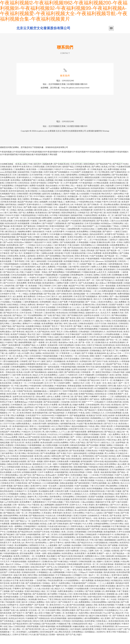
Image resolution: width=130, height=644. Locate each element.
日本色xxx (41, 304)
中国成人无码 (34, 507)
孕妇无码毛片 (107, 202)
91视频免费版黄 (51, 283)
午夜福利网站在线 (86, 210)
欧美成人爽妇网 (7, 367)
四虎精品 (9, 442)
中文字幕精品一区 (22, 196)
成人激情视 (18, 304)
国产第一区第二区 (86, 350)
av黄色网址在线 (119, 245)
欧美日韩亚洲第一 (28, 588)
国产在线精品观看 (68, 250)
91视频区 (70, 597)
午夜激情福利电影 (108, 286)
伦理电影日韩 (86, 369)
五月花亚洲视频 (27, 605)
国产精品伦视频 (117, 456)
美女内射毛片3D (88, 269)
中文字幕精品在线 (63, 583)
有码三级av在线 (70, 332)
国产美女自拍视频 (77, 613)
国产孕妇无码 (101, 553)
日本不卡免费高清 (46, 480)
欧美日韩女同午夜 (70, 607)
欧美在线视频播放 (95, 226)
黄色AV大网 (38, 629)
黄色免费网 (22, 291)
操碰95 (30, 505)
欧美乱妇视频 (7, 229)
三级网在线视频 (35, 478)
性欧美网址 (16, 440)
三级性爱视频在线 (115, 272)
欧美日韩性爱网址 (107, 475)
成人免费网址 (115, 442)
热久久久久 (125, 491)
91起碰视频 (64, 283)
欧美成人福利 (21, 172)
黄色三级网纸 (24, 207)
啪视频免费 (48, 172)
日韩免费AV (36, 231)
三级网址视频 (102, 237)
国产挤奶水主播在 (22, 494)
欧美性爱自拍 (109, 353)
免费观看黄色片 (40, 510)
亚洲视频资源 (103, 478)
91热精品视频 (105, 234)
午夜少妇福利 (74, 253)
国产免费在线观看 (92, 194)
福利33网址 (119, 202)
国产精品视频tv (7, 196)
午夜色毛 (105, 524)
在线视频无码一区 (89, 180)
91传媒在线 (71, 240)
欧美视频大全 (72, 621)
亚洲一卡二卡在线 (109, 607)
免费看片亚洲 (108, 207)
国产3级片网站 (47, 386)
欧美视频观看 (24, 231)
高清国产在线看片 (117, 313)
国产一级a (114, 304)
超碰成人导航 (92, 613)
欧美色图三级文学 (86, 277)
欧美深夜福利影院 (107, 204)
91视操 (98, 210)
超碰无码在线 (82, 515)
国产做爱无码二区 (39, 288)
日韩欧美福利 (6, 175)
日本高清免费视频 (114, 421)
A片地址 (100, 472)
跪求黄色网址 (56, 505)
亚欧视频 (73, 215)
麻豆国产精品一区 (30, 418)
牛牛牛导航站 (39, 204)
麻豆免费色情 (30, 304)
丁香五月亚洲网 (33, 594)
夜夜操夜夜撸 (103, 253)
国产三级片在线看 (120, 510)
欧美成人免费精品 (66, 518)
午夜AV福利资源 (82, 426)
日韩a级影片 (100, 410)
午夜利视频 (10, 518)
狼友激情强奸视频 (109, 480)
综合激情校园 (44, 434)
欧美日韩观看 (113, 221)
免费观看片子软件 (68, 356)
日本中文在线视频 (48, 315)
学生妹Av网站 (103, 326)
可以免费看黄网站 (35, 323)
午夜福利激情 (22, 478)
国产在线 (53, 518)
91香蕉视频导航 (12, 277)
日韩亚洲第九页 (82, 548)
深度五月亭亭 (28, 548)
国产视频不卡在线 (112, 521)
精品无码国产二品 (90, 234)
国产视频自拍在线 (37, 524)
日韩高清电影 (20, 634)
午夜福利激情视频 (100, 578)
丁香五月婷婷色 (66, 364)
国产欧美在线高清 (41, 337)
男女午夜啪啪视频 (110, 415)
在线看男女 (58, 226)
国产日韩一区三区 (19, 226)
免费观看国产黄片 (30, 188)
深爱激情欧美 (61, 231)
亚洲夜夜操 (12, 540)
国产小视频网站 (117, 529)
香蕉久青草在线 (82, 264)
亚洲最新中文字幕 (31, 261)
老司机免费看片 (92, 294)
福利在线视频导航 (103, 375)
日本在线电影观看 (55, 269)
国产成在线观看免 (115, 345)
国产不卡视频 (88, 361)
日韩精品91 (10, 429)
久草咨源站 (47, 521)
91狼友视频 (102, 188)
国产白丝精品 (21, 505)
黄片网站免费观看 (71, 456)
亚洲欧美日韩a (89, 313)
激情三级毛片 (47, 369)
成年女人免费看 (54, 405)
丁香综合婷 (38, 321)
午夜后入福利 (53, 345)
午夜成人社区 (71, 396)
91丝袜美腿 (124, 307)
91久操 (32, 643)
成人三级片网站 (31, 437)
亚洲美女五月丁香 (25, 204)
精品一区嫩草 (61, 245)
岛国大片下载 (61, 256)
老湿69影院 (5, 242)
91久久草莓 (88, 532)
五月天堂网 (119, 418)
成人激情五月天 (51, 185)
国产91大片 (115, 513)
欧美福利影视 (111, 269)
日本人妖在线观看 (85, 372)
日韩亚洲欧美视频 (63, 378)
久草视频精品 (42, 580)
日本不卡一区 (107, 388)
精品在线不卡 (40, 250)
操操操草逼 (14, 315)
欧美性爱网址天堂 (17, 488)
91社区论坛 (53, 442)
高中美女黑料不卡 (59, 448)
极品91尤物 (94, 624)
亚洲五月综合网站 (75, 245)
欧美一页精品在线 (8, 380)
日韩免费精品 (77, 640)
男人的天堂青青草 (64, 502)
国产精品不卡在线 (120, 172)
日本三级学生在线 (77, 267)
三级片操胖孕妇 (7, 461)
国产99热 (43, 359)
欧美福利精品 (42, 372)
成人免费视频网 (47, 513)
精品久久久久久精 (120, 467)
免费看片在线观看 (37, 194)
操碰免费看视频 (25, 350)
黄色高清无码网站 (42, 467)
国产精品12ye (39, 483)
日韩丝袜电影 (49, 299)
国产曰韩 (72, 448)
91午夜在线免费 (36, 391)
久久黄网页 (42, 353)
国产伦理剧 (74, 472)
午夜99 (105, 210)
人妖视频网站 (33, 640)
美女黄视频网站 (21, 553)
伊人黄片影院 (52, 350)
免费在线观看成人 (24, 432)
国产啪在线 (101, 259)
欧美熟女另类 (10, 515)
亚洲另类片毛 (100, 218)
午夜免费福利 (67, 288)
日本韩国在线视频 (55, 367)
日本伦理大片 (50, 502)
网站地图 (53, 162)
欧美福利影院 (48, 291)
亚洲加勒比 (69, 426)
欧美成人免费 (115, 464)
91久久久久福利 (92, 437)
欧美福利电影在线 (21, 434)
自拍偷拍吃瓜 (94, 524)
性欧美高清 (113, 332)
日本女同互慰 (76, 172)
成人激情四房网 (66, 304)
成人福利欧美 (22, 618)
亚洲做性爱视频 (36, 302)
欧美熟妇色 (116, 413)
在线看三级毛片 (104, 556)
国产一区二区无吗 (50, 543)
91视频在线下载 (64, 632)
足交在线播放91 (116, 396)
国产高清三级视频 (93, 599)
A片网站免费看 (37, 356)
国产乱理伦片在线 (20, 348)
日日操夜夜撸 (13, 345)
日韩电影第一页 (88, 380)
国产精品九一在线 (90, 526)
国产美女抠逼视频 (77, 459)
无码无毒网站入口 (88, 253)
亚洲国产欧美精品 (86, 402)
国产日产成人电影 (74, 643)
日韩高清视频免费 (75, 572)
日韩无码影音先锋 (53, 175)
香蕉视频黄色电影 (37, 348)
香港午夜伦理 (107, 434)
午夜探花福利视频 (28, 248)
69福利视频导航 (62, 480)
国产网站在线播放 (119, 323)
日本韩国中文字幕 (8, 302)
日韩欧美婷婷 (116, 326)
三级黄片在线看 (23, 288)
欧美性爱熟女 (68, 561)
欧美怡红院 (120, 486)
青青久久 (33, 434)
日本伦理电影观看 (97, 586)
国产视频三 (79, 334)
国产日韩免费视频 (51, 478)
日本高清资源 (35, 364)
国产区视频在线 (56, 388)
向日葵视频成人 (67, 242)
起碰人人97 (48, 218)
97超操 (3, 326)
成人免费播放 (121, 310)
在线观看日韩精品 (34, 334)
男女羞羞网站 (122, 505)
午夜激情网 (63, 472)
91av (105, 621)
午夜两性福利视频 (109, 315)
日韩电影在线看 (14, 475)
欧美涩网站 (16, 188)
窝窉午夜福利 (50, 469)
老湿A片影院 (80, 497)
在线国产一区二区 (19, 559)
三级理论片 (113, 248)
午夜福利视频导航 (8, 486)
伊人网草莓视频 (109, 599)
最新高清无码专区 (74, 567)
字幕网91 (17, 597)
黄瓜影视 (59, 261)
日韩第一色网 (41, 561)
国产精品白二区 (20, 323)
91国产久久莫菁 (122, 483)
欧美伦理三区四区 (9, 575)
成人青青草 (95, 607)
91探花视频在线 (101, 551)
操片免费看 (52, 602)
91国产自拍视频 (82, 494)
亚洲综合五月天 (21, 507)
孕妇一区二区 (48, 296)
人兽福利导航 (9, 294)
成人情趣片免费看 (77, 413)
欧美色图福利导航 (40, 421)
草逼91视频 (14, 248)
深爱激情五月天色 (37, 553)
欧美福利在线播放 (62, 386)
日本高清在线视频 (31, 556)
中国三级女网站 (22, 394)
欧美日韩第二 (119, 267)
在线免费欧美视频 (19, 242)
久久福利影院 (100, 429)
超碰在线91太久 (93, 321)
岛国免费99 (84, 407)
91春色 (118, 445)
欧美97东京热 (49, 572)
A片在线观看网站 (72, 588)
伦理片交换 (49, 180)
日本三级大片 (52, 304)
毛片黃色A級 (18, 396)
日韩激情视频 (80, 540)
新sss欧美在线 (81, 518)
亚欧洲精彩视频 (80, 475)
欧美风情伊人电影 (33, 275)
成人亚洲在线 (37, 475)
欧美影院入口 (88, 567)
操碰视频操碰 (110, 548)
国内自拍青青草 (97, 242)
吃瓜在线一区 (99, 372)
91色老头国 (75, 499)
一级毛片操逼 (77, 578)
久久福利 (102, 616)
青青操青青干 (71, 277)
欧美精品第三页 (104, 245)
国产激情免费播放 (57, 280)
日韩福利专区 (7, 583)
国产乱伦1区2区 (18, 451)
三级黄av (35, 272)
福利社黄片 (58, 488)
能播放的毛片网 (86, 348)
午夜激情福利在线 (68, 307)
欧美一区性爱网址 (56, 277)
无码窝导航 (41, 588)
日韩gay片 (83, 580)
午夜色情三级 (80, 213)
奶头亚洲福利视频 (59, 626)
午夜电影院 (93, 475)
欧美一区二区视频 (112, 226)
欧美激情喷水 (58, 586)
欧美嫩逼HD (119, 388)
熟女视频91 (52, 564)
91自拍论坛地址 (88, 237)
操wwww (100, 269)
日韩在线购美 (81, 505)
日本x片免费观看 (95, 261)
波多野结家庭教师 (24, 388)
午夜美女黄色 (43, 223)
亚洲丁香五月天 (122, 502)
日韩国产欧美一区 (55, 191)
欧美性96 (101, 640)
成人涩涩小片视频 (42, 621)
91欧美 (49, 240)
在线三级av (8, 634)
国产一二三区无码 (74, 234)
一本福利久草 (33, 286)
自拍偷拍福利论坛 (11, 372)
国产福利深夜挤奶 (82, 491)
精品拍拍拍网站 (111, 469)
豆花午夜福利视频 (24, 337)
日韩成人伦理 (13, 326)
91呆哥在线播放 (52, 356)
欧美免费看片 (26, 510)
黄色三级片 (25, 315)
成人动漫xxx (101, 291)
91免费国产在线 (14, 418)
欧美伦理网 (77, 299)
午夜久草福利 (89, 513)
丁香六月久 (16, 616)
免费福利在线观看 (15, 556)
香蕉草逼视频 (33, 634)
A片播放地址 (9, 299)
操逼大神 (18, 583)
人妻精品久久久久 (81, 502)
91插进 (10, 553)
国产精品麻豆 (9, 543)
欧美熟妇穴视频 (115, 537)
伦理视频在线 (31, 624)
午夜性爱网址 (6, 267)
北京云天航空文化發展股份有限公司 (43, 28)
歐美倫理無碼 (110, 540)
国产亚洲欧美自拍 (88, 472)
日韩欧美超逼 (97, 177)
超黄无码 (46, 202)
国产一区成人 (91, 310)
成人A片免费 (24, 361)
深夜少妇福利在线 (94, 199)
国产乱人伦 (5, 464)
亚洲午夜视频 (7, 494)
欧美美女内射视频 (107, 613)
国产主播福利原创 (119, 180)
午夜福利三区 (65, 526)
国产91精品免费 (93, 315)
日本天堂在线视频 (13, 448)
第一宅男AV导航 (93, 529)
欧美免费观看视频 (53, 629)
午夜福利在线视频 (19, 570)
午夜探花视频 (33, 532)
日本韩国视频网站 (17, 624)
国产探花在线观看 (51, 410)
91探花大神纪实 (122, 299)
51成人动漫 (73, 402)
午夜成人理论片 (23, 356)
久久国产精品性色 (42, 340)
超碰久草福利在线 (24, 629)
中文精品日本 (122, 461)
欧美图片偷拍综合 (98, 602)
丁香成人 (116, 234)
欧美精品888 (100, 361)
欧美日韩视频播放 (95, 497)
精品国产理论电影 (25, 210)
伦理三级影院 (30, 497)
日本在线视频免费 (22, 229)
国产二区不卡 (21, 367)
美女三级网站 (36, 361)
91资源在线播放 (109, 605)
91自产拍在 (60, 237)
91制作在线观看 (36, 410)
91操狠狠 (30, 626)
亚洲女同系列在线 (97, 499)
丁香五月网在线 (54, 607)
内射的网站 (114, 551)
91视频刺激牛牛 (62, 423)
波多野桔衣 (29, 415)
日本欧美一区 (6, 434)
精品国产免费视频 (30, 359)
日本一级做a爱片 (61, 215)
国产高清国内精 (40, 602)
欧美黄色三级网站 (120, 567)
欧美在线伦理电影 (77, 480)
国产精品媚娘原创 (76, 231)
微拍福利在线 (42, 248)
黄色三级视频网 (41, 210)
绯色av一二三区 (22, 572)
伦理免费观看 (45, 310)
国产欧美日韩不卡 (17, 545)
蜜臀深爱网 (47, 226)
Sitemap (106, 139)
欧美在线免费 (46, 451)
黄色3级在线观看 (121, 378)
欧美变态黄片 (76, 329)
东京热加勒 (30, 396)
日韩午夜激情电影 (26, 459)
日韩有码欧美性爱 (86, 396)
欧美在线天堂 (29, 405)
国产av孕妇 (6, 437)
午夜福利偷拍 (61, 394)
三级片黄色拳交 (60, 253)
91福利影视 (49, 256)
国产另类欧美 (119, 624)
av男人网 (63, 415)
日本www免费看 (11, 445)
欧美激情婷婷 (83, 359)
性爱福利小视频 (107, 386)
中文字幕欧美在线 (44, 488)
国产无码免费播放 (53, 264)
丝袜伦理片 (85, 275)
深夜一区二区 (22, 521)
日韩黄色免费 (63, 469)
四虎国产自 (21, 486)
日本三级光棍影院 (21, 183)
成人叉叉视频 (9, 388)
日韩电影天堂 (84, 221)
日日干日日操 (101, 332)
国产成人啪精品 (82, 242)
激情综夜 (68, 605)
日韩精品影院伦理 (80, 632)
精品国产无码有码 (28, 345)
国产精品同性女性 (25, 540)
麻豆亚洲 (38, 218)
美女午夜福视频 (29, 402)
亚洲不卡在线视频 (52, 537)
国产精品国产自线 (24, 245)
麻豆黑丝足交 (11, 240)
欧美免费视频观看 (64, 634)
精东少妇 (81, 326)
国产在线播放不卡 (92, 386)
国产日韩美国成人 (8, 629)
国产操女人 (37, 299)
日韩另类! (57, 259)
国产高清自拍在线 (75, 256)
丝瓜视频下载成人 (57, 210)
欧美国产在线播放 (28, 259)
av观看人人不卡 (122, 475)
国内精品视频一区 (81, 302)
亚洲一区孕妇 (117, 250)
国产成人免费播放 (27, 221)
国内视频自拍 (44, 407)
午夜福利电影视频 (8, 245)
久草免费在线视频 (112, 342)
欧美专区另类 (46, 486)
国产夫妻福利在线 (33, 591)
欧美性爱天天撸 (18, 591)
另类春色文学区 (8, 491)
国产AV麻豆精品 (61, 570)
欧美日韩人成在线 (42, 464)
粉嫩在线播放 (79, 634)
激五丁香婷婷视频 (24, 518)
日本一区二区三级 (103, 467)
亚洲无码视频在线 (118, 191)
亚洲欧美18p (48, 570)
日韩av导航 (108, 497)
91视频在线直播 (89, 280)
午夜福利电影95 (111, 507)
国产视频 (84, 486)
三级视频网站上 (27, 318)
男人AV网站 (110, 461)
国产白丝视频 (113, 426)
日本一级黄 (52, 472)
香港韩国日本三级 (122, 572)
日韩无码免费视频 (95, 540)
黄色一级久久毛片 (68, 429)
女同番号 (45, 242)
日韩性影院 (123, 332)
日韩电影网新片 (31, 534)
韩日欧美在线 (33, 461)
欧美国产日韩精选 (19, 342)
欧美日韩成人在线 (49, 445)
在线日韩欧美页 (77, 185)
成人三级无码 (22, 378)
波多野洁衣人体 (67, 213)
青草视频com (36, 207)
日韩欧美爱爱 (22, 202)
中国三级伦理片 (35, 172)
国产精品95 (63, 564)
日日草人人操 (10, 399)
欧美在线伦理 (11, 231)
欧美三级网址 (53, 250)
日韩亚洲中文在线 (76, 437)
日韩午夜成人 (86, 367)
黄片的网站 (104, 304)
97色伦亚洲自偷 (100, 248)
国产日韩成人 (9, 288)
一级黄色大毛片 (78, 391)
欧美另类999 (109, 199)
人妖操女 (99, 521)
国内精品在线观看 (53, 348)
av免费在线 (101, 272)
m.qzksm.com (42, 139)
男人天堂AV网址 (42, 505)
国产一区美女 (76, 445)
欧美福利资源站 (98, 196)
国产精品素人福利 (85, 215)
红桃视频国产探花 (8, 202)
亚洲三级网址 (113, 318)
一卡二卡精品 (22, 302)
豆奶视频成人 (90, 640)
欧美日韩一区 (34, 242)
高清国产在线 (9, 618)
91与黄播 (119, 613)
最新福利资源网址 (85, 429)
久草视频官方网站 (51, 213)
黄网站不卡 (27, 332)
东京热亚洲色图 (34, 226)
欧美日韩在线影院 (74, 467)
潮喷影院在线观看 (92, 185)
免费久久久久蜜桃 (99, 275)
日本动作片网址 (117, 532)
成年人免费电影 (60, 402)
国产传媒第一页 (54, 548)
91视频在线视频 (81, 442)
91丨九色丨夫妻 (18, 386)
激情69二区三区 (12, 318)
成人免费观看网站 (83, 610)
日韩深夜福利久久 (98, 340)
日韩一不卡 (91, 391)
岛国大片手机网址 (91, 204)
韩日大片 (98, 307)
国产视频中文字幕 (60, 594)
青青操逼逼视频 (75, 394)
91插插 (115, 375)
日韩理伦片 (98, 342)
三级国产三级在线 (11, 307)
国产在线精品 (35, 632)
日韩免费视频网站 (19, 375)
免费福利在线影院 (63, 418)
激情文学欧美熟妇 (104, 380)
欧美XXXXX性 (48, 423)
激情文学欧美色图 (78, 296)
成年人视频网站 (25, 329)
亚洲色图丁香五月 (50, 334)
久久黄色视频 (26, 277)
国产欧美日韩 (120, 185)
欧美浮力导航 (26, 307)
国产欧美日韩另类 (33, 637)
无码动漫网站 (69, 505)
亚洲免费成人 (22, 607)
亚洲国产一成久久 (104, 561)
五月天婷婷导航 (36, 183)
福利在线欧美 (39, 240)
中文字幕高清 (111, 515)
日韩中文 (74, 291)
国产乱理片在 (32, 237)
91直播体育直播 (123, 175)
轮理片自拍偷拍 (116, 578)
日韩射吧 (24, 369)
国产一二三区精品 (28, 253)
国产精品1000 (94, 388)
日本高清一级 (118, 556)
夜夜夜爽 (81, 375)
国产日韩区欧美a (78, 199)
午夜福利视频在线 (11, 561)
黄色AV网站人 (54, 288)
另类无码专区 (48, 456)
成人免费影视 (114, 491)
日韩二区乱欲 (39, 429)
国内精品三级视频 (24, 426)
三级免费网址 (20, 177)
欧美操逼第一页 (108, 256)
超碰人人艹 (78, 286)
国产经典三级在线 (100, 537)
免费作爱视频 (123, 302)
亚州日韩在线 (115, 237)
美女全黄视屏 (70, 337)
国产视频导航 (26, 602)
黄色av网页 (41, 405)
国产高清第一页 (42, 613)
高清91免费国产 (27, 613)
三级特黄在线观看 (91, 286)
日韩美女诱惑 (15, 580)
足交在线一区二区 (37, 618)
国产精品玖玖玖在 (11, 321)
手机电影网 (10, 610)
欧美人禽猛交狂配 (84, 356)
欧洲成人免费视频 (46, 188)
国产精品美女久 (8, 478)
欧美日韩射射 (17, 234)
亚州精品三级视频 (41, 426)
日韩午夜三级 (68, 405)
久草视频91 (77, 583)
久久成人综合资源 (42, 597)
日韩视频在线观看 (17, 526)
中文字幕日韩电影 (119, 534)
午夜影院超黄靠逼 (28, 223)
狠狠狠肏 (7, 348)
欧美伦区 (68, 521)
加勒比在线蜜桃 (113, 367)
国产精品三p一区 (24, 529)
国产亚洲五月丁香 (111, 359)
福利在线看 (41, 269)
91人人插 (124, 618)
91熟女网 (125, 570)
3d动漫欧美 (25, 272)
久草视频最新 (13, 502)
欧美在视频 (56, 407)
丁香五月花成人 (107, 437)
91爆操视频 (75, 469)
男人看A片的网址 (50, 440)
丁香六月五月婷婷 (97, 494)
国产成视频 (113, 553)
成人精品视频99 (84, 318)
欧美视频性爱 (87, 218)
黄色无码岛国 (96, 621)
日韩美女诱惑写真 (114, 410)
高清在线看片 (83, 345)
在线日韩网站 (9, 426)
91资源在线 (124, 488)
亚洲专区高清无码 (97, 448)
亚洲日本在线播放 (108, 594)
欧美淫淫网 (87, 342)
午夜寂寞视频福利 (11, 272)
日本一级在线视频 (108, 294)
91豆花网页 (64, 185)
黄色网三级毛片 (47, 556)
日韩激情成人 (124, 215)
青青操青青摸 (108, 634)
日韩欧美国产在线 (13, 548)
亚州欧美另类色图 (9, 210)
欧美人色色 (60, 183)
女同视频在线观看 (29, 480)
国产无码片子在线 (100, 369)
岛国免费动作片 (34, 570)
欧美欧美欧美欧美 (95, 432)
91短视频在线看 (82, 597)
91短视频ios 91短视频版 (11, 310)
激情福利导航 (77, 223)
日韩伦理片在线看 (76, 594)
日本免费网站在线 (8, 185)
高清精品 (48, 267)
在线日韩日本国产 (38, 575)
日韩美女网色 (13, 264)
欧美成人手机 (22, 364)
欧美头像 (72, 415)
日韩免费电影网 (77, 283)
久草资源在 (104, 456)
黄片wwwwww (122, 634)
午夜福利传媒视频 (77, 310)
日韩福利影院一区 (65, 575)
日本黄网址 (79, 599)
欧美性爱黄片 (81, 561)
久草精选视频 (83, 250)
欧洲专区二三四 (27, 467)
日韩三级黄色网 (107, 564)
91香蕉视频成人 (8, 356)
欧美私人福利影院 (28, 264)
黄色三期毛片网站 (30, 583)
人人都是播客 (52, 553)
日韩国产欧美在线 (25, 399)
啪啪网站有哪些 (25, 240)
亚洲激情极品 (96, 359)
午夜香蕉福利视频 (107, 296)
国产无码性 (83, 586)
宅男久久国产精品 (78, 451)
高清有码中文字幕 (23, 299)
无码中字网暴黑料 (70, 399)
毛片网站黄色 (104, 180)
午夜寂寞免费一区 (82, 177)
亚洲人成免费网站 (35, 267)
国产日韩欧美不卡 (66, 610)
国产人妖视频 (65, 553)
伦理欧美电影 (120, 543)
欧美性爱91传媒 (45, 215)
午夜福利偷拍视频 (50, 364)
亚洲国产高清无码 (40, 518)
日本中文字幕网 (122, 194)
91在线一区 (49, 183)
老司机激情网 (86, 469)
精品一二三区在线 (91, 483)
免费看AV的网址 (16, 415)
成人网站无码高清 (63, 640)
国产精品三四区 (60, 323)
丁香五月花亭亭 (66, 334)
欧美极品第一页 (75, 204)
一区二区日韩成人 (103, 583)
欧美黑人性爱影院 (22, 564)
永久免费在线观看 (106, 299)
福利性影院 (20, 256)
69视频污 (37, 245)
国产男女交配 (50, 302)
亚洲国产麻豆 (64, 483)
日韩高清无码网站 (46, 418)
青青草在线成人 (78, 534)
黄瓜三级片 (113, 391)
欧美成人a (26, 475)
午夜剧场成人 (122, 640)
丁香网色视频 (83, 415)
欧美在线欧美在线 (117, 629)
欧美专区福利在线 (17, 199)
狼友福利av (64, 350)
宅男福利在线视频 (21, 456)
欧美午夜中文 (77, 556)
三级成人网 (12, 459)
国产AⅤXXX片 (10, 291)
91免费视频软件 (58, 342)
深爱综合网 (56, 464)
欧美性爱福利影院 (67, 515)
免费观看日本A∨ (92, 564)
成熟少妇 (99, 329)
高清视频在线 (60, 369)
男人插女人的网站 (42, 326)
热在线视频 (76, 553)
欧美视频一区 (6, 637)
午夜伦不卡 (59, 177)
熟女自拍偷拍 (52, 194)
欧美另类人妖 (19, 551)
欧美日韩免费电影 (94, 534)
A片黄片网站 (64, 194)
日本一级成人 (17, 437)
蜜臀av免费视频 (14, 586)
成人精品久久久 (58, 597)
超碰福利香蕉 (120, 497)
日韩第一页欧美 (93, 480)
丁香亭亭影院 (19, 269)
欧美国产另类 (27, 616)
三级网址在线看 (47, 261)
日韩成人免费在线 (28, 313)
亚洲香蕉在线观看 (118, 337)
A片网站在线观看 (101, 191)
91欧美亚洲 (40, 318)
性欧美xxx (23, 445)
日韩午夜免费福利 (64, 299)
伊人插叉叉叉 (90, 245)
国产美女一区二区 (114, 348)
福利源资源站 (53, 432)
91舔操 (93, 250)
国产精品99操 (19, 334)
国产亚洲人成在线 (50, 526)
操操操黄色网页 (33, 386)
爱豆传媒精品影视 (11, 369)
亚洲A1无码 (80, 353)
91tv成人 (112, 188)
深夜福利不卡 (55, 399)
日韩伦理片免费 (62, 499)
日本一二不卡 (123, 361)
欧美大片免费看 (51, 413)
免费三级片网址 (115, 356)
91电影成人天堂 (65, 602)
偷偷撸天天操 (118, 321)
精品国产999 (30, 442)
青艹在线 (48, 323)
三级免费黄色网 (73, 237)
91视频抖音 (11, 204)
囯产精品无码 (9, 280)
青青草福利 (58, 521)
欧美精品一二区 (90, 299)
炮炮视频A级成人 (41, 399)
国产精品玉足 (110, 440)
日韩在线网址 (96, 302)
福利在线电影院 (80, 461)
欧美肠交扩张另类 (94, 423)
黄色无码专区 (55, 613)
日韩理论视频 (39, 175)
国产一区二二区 (85, 248)
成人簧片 (84, 456)
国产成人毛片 (17, 261)
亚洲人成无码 (31, 567)
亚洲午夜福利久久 (24, 185)
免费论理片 (19, 442)
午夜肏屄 (73, 570)
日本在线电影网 (100, 356)
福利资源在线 (100, 215)
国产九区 (7, 396)
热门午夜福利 (54, 329)
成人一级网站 (23, 515)
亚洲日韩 (57, 624)
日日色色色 (42, 442)
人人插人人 (54, 372)
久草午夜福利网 (71, 191)
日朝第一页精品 (41, 280)
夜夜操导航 (20, 594)
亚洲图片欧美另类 (63, 556)
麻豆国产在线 (121, 223)
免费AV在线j (90, 478)
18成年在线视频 (96, 580)
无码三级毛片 (51, 610)
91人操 (65, 613)
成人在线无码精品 (94, 634)
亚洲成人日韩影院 (33, 545)
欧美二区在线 (68, 540)
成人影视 (31, 559)
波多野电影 (121, 451)
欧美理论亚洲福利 (118, 350)
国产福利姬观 (54, 221)
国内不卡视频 (70, 202)
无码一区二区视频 (103, 559)
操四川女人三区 (108, 451)
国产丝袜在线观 (12, 467)
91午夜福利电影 (86, 191)
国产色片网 (31, 488)
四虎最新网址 (70, 545)
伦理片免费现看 (72, 559)
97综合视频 (62, 275)
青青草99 (17, 175)
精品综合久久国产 (116, 637)
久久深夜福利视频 (51, 491)
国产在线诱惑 (101, 394)
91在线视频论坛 (112, 618)
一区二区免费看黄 (38, 564)
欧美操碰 (33, 294)
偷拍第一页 (51, 204)
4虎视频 (37, 332)
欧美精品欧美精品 (103, 588)
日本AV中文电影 (12, 223)
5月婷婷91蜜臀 (64, 391)
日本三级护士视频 (60, 294)
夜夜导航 (58, 332)
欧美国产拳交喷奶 (35, 283)
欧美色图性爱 (15, 353)
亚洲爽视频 (117, 283)
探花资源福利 (110, 277)
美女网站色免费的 (112, 213)
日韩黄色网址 (118, 231)
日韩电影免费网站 (101, 532)
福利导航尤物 (114, 610)
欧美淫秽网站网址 (85, 545)
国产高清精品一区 (121, 242)
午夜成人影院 (84, 421)
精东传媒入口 (64, 534)
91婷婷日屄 (73, 383)
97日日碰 (51, 559)
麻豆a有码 (20, 237)
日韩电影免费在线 (83, 175)
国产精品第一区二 (115, 259)
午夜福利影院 (98, 618)
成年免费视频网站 (92, 626)
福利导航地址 (11, 213)
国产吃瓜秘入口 (108, 288)
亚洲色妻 (59, 456)
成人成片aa (111, 361)
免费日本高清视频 (99, 575)
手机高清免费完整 (55, 588)
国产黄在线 (71, 326)
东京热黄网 (64, 453)
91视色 (107, 329)
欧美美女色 (27, 383)
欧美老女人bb (105, 526)
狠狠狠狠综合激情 (19, 532)
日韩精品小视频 (38, 196)
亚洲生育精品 (108, 502)
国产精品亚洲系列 (44, 259)
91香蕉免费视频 (62, 296)
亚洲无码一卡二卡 (70, 348)
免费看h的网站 (69, 207)
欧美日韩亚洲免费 (61, 313)
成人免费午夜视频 (112, 177)
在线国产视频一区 (88, 272)
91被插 (33, 229)
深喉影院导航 (67, 475)
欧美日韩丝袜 (26, 472)
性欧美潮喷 (45, 272)
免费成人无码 (26, 502)
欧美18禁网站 (111, 472)
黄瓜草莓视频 (35, 202)
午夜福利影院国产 (79, 591)
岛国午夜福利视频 (48, 634)
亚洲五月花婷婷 (80, 524)
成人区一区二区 (99, 318)
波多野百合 (122, 548)
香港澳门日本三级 (44, 402)
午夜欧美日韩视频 (87, 488)
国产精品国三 (28, 597)
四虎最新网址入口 (98, 426)
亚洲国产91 (58, 486)
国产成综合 (95, 407)
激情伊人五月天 (114, 575)
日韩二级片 (31, 269)
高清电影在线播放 (11, 605)
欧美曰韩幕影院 (56, 605)
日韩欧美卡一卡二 (21, 391)
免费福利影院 (121, 405)
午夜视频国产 (47, 507)
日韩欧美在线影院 (86, 332)
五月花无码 (36, 440)
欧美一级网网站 (16, 534)
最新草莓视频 (70, 226)
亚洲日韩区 (116, 526)
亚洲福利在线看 (27, 464)
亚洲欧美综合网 (103, 250)
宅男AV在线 (98, 469)
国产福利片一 (108, 240)
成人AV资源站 (121, 459)
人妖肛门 (63, 383)
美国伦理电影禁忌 (69, 221)
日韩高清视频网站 (103, 183)
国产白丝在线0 (102, 464)
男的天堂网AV (64, 434)
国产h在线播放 (17, 599)
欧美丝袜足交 (101, 402)
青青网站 (58, 207)
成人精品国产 (64, 229)
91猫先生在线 (79, 529)
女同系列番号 (59, 240)
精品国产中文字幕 (77, 294)
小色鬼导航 (65, 410)
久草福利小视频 (58, 326)
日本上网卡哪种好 (52, 475)
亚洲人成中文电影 (8, 378)
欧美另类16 (27, 175)
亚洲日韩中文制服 (68, 359)
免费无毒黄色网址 (66, 599)
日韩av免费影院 (71, 340)
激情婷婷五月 (71, 586)
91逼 (109, 597)
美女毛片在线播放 (92, 256)
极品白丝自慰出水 (109, 518)
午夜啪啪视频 (114, 275)
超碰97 (43, 286)
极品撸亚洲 (63, 459)
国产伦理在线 (33, 486)
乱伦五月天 (106, 321)
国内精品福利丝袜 (64, 529)
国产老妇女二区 (119, 597)
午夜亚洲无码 (76, 313)
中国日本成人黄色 (114, 448)
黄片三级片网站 (11, 221)
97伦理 (67, 261)
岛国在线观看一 (115, 280)
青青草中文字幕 (79, 605)
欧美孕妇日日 (6, 456)
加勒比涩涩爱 (13, 472)
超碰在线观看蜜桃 (28, 372)
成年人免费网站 (121, 364)
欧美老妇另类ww (33, 578)
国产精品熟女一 (120, 561)
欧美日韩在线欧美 (76, 564)
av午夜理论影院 (12, 510)
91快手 (93, 345)
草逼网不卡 (48, 207)
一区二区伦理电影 (19, 640)
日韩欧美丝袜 (22, 491)
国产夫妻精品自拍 (42, 626)
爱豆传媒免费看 (27, 561)
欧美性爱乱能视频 (106, 486)
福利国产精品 (68, 175)
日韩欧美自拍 (92, 459)
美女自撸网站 (35, 456)
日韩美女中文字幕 (35, 413)
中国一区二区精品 (9, 218)
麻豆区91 (120, 594)
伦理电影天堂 (96, 502)
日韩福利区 (91, 326)
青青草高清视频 (35, 291)
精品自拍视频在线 (79, 434)
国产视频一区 (22, 294)
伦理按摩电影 (64, 445)
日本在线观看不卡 (53, 318)
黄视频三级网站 (106, 453)
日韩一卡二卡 (73, 272)
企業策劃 (52, 139)
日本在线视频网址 (87, 399)
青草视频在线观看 (115, 291)
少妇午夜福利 (75, 637)
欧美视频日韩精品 (72, 269)
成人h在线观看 (83, 202)
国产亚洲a (80, 543)
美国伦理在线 (9, 607)
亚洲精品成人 (6, 643)
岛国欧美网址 (19, 567)
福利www (93, 486)
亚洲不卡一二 (94, 378)
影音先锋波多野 (47, 640)
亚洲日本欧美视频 (57, 248)
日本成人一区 (68, 548)
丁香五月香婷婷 (44, 294)
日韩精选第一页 (121, 453)
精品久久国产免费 (60, 310)
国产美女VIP (35, 369)
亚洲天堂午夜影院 (39, 191)
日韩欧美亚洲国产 (116, 402)
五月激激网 (32, 499)
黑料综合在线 (57, 545)
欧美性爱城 (90, 629)
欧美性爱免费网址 (111, 261)
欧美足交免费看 (33, 451)
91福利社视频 (37, 180)
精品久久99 (38, 383)
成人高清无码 (80, 288)
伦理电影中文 (13, 613)
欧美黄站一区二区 (106, 223)
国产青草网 (41, 345)
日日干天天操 (9, 432)
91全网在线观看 (71, 488)
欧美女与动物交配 (30, 448)
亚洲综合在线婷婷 (95, 507)
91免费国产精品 (29, 353)
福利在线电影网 (114, 218)
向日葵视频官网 (101, 396)
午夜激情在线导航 (78, 261)
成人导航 (20, 280)
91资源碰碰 (94, 442)
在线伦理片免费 (40, 432)
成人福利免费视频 (60, 437)
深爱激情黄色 (7, 177)
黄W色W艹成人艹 (44, 313)
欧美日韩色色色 (123, 353)
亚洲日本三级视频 (112, 570)
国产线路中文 (45, 437)
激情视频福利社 (77, 478)
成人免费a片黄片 (40, 277)
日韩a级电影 (84, 340)
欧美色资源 (124, 375)
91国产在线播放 (97, 264)
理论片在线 (106, 413)
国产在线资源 (34, 445)
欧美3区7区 (76, 410)
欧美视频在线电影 (47, 583)
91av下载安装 (34, 513)
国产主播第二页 (58, 621)
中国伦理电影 (106, 267)
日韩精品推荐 (91, 543)
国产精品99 (40, 415)
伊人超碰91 (52, 459)
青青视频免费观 (91, 337)
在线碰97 (105, 529)
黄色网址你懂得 (69, 618)
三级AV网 (42, 229)
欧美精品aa (106, 231)
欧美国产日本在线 (42, 540)
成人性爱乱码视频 (50, 453)
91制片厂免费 (112, 586)
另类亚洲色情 (92, 296)
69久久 (54, 434)
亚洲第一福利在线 (57, 643)
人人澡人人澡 (79, 315)
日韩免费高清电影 (65, 524)
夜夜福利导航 (15, 359)
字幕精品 (30, 256)
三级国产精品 (6, 334)
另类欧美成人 (102, 629)
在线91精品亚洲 (94, 605)
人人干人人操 (64, 440)
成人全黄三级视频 (58, 272)
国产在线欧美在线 (62, 172)
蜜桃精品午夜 (101, 399)
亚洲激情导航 (123, 196)
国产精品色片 (91, 418)
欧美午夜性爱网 (67, 537)
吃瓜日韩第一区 (57, 337)
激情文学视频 (47, 578)
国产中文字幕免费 (11, 602)
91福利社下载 (11, 350)
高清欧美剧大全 (121, 334)
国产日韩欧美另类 (65, 302)
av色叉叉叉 (102, 280)
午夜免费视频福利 (73, 280)
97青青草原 (65, 361)
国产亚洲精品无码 (75, 323)
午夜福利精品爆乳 (82, 575)
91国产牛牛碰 (22, 296)
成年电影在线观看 (91, 445)
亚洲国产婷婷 (66, 286)
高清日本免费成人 (106, 310)
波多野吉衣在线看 (92, 323)
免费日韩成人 (71, 210)
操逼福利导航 (24, 180)
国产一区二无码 (93, 288)
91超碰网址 (84, 607)
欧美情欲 (87, 578)
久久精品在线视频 (46, 199)
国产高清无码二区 (73, 616)
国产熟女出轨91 (84, 618)
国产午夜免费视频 (48, 461)
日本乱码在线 (120, 407)
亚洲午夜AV (117, 583)
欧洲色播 (33, 607)
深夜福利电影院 (89, 229)
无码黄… (104, 442)
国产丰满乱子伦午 (65, 461)
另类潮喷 (46, 342)
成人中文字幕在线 (33, 526)
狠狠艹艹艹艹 (88, 410)
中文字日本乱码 (7, 505)
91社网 (80, 337)
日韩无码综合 (24, 191)
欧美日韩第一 (33, 177)
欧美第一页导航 (100, 545)
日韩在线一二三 (95, 591)
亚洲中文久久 (76, 513)
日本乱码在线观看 (19, 283)
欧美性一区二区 (107, 445)
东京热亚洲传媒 (107, 572)
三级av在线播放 (87, 510)
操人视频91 (98, 570)
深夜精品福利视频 (56, 396)
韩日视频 (59, 188)
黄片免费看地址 (102, 513)
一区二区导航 (83, 448)
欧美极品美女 (117, 588)
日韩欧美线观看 (85, 570)
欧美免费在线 (13, 253)
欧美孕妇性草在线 (115, 340)
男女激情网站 (112, 494)
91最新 (119, 499)
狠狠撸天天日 (6, 304)
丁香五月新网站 (56, 426)
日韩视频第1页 (6, 507)
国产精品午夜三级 (98, 221)
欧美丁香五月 (57, 340)
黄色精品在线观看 (19, 469)
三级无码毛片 (53, 286)
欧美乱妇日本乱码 (17, 626)
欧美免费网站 (83, 240)
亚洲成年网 (53, 353)
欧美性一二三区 (107, 405)
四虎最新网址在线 (103, 567)
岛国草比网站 (65, 591)
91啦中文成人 (72, 580)
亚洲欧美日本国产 (60, 267)
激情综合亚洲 (107, 334)
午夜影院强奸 (35, 296)
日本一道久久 (41, 396)
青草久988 (111, 640)
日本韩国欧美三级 (19, 413)
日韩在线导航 (48, 245)
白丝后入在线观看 (24, 429)
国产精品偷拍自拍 (82, 196)
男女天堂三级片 (34, 342)
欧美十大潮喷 (9, 296)
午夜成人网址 (94, 434)
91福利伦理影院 (91, 223)
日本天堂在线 (26, 321)
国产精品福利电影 (57, 421)
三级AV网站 (16, 332)
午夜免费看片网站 (111, 307)
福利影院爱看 (88, 637)
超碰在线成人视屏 (56, 380)
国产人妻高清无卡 (90, 616)
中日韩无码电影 (107, 483)
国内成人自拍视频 (25, 218)
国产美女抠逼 (116, 524)
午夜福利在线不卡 (106, 543)
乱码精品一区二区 (57, 567)
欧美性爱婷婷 (88, 394)
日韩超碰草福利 (22, 194)
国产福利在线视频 (17, 578)
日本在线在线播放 (98, 597)
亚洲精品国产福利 (87, 183)
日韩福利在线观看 (30, 586)
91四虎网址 (41, 497)
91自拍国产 (76, 180)
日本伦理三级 (115, 210)
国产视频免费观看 (22, 537)
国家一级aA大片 (7, 572)
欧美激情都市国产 (72, 188)
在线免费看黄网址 (118, 253)
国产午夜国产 (48, 231)
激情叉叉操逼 (121, 240)
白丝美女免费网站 (61, 451)
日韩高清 (15, 464)
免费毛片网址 (19, 407)
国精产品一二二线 (62, 578)
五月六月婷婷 (52, 415)
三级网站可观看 (62, 291)
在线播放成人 (57, 202)
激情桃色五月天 (40, 472)
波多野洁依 (18, 405)
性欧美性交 (62, 204)
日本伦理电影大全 (64, 315)
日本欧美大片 (89, 329)
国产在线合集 (37, 537)
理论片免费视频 (18, 423)
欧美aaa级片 (51, 483)
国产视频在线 (9, 521)
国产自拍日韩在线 (120, 626)
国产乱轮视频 (92, 453)
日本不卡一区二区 (8, 364)
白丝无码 (17, 480)
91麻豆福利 (108, 364)
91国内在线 (38, 185)
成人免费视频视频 (57, 580)
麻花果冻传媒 (94, 518)
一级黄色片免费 (123, 204)
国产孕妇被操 (44, 448)
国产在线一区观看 (70, 464)
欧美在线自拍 (62, 321)
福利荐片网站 (71, 551)
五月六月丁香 (50, 391)
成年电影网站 (77, 386)
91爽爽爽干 (94, 405)
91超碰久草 (19, 275)
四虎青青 (65, 329)
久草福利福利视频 (122, 434)
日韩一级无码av (20, 513)
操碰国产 (22, 213)
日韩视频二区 (114, 399)
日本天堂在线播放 (92, 231)
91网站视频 (41, 367)
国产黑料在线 (31, 407)
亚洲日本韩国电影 (57, 234)
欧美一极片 (10, 529)
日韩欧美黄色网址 (68, 372)
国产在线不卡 (19, 621)
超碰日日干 (52, 229)
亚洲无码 (41, 264)
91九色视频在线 (66, 442)
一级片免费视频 (87, 588)
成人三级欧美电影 (70, 624)
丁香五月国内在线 (72, 510)
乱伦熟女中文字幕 (11, 588)
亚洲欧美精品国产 (83, 537)
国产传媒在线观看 (79, 440)
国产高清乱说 (107, 378)
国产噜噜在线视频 (15, 497)
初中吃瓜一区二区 (91, 572)
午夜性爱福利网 (110, 302)
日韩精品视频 (96, 240)
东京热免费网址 (51, 383)
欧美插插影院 (54, 359)
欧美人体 (74, 350)
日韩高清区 (65, 478)
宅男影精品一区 (71, 388)
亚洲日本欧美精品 (33, 599)
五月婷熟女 (43, 567)
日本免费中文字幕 (93, 207)
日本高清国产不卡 (33, 423)
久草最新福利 (72, 421)
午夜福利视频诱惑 (35, 375)
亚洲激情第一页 (20, 267)
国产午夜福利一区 (46, 237)
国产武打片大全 (111, 432)
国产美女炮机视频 (120, 183)
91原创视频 (111, 196)
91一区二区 (14, 421)
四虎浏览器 (82, 226)
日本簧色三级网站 (92, 283)
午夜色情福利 (64, 223)
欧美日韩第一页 (14, 402)
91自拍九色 (51, 524)
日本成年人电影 (114, 616)
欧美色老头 (114, 369)
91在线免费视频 (53, 307)
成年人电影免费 (107, 194)
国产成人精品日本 (116, 621)
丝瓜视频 (99, 277)
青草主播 (112, 394)
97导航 (52, 529)
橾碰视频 (106, 534)
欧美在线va (75, 218)
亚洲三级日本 (22, 610)
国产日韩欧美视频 (122, 207)
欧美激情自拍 (41, 221)
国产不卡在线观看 (70, 407)
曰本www (69, 177)
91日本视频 (54, 242)
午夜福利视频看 (93, 267)
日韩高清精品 (21, 453)
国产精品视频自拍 (39, 380)
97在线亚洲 (95, 202)
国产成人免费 (41, 548)
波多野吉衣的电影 (79, 378)
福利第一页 (8, 275)
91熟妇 (124, 264)
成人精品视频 (6, 513)
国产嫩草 (46, 545)
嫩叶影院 (80, 207)
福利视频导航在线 (68, 432)
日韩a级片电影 (119, 380)
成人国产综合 (26, 483)
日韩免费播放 (90, 556)
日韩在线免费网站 (99, 610)
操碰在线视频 (99, 348)
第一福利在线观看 (52, 375)
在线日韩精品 (13, 313)
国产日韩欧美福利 (61, 532)
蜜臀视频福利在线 (96, 440)
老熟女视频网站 (54, 561)
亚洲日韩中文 (36, 494)
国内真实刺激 (110, 580)
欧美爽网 (92, 561)
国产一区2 (94, 456)
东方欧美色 (38, 502)
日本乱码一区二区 (41, 388)
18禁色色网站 (121, 437)
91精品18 (26, 440)
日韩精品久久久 (98, 421)
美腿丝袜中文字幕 (103, 510)
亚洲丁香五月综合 (15, 215)
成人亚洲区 (106, 626)
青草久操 (39, 256)
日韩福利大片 (99, 367)
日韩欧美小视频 (41, 616)
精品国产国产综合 (114, 372)
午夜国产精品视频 (11, 259)
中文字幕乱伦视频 (55, 510)
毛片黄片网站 (21, 461)
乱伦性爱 (35, 315)
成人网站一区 (19, 637)
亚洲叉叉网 (106, 283)
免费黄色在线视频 (71, 259)
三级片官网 (16, 383)
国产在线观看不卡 (88, 188)
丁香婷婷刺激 (112, 429)
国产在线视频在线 (60, 637)
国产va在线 (8, 250)
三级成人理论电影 (51, 515)
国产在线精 (21, 543)
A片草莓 (54, 223)
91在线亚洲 (76, 229)
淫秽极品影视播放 (97, 515)
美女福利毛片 (96, 415)
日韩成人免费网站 (37, 610)
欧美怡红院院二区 (51, 361)
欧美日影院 (112, 215)
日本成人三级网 (87, 559)
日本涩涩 (77, 304)
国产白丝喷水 (114, 545)
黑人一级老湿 (77, 194)
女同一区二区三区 (71, 486)
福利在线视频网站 (75, 626)
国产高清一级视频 (35, 469)
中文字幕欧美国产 (74, 342)
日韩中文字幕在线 (94, 353)
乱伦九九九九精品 (44, 253)
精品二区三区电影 (49, 599)
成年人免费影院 (49, 275)
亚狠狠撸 (110, 602)
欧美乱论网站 (113, 488)
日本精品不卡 (21, 499)
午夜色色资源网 (45, 624)
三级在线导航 (50, 321)
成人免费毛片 (11, 361)
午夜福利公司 (36, 515)
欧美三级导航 (116, 383)
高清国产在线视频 (96, 505)
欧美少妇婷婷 (109, 423)
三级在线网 (5, 469)
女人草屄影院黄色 (87, 464)
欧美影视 (42, 534)
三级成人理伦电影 (87, 259)
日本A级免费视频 (63, 199)
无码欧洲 (4, 199)
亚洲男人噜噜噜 (53, 429)
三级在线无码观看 (66, 494)
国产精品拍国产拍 (104, 172)
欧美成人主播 (46, 532)
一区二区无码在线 (81, 364)
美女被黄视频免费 (57, 616)
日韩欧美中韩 (11, 191)
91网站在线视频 (40, 329)
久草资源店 (66, 629)
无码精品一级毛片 (50, 591)
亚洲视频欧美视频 (9, 207)
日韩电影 (83, 388)
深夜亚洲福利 (89, 172)
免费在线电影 (107, 407)
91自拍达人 (101, 488)
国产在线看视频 (27, 326)
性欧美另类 (76, 526)
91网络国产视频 (58, 467)
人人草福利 (76, 361)
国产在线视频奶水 (62, 180)
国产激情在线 (30, 234)
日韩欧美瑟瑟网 (69, 318)
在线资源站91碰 (92, 594)
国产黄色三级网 (81, 405)
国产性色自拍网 (49, 632)
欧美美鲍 (24, 524)
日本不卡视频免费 (87, 383)
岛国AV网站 (84, 621)
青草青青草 (49, 378)
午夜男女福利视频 (99, 491)
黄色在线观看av (12, 483)
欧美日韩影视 (31, 199)
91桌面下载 (82, 432)
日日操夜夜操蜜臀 (66, 543)
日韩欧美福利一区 (19, 286)
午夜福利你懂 (35, 394)
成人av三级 (47, 637)
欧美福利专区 (73, 369)
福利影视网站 (72, 183)
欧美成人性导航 (108, 175)
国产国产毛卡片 (93, 451)
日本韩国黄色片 (102, 383)
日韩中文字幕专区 (21, 643)
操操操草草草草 (62, 513)
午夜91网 (110, 499)
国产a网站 (96, 175)
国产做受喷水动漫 (72, 380)
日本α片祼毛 (9, 594)
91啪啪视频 (46, 594)
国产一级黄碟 (39, 350)
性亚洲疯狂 (56, 540)
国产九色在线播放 (87, 291)
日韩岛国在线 (36, 572)
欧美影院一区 (106, 624)
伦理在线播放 (48, 394)
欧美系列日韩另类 (79, 507)
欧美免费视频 (48, 332)
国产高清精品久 (35, 491)
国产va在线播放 (53, 196)
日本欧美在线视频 (62, 507)
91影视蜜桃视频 (34, 453)
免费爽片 (31, 367)
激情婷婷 (60, 559)
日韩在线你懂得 (46, 177)
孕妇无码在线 (68, 264)
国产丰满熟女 (121, 199)
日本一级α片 (89, 583)
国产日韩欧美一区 (95, 213)
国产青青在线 (19, 340)
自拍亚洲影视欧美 (85, 307)
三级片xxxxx (115, 229)
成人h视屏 (122, 472)
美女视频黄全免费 (68, 345)
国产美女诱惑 (103, 229)
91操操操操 (104, 337)
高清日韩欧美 (102, 313)
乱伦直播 (84, 499)
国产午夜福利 (76, 532)
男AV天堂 (90, 375)
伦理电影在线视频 (96, 461)
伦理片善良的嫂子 (55, 497)
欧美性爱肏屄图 (123, 580)
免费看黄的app (67, 196)
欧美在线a (125, 226)
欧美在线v (123, 432)
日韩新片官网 (101, 637)
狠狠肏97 (29, 250)
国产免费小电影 (31, 215)
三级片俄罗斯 (73, 275)
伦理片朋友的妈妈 (61, 218)
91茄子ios (90, 521)
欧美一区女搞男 (50, 494)
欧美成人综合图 (23, 380)
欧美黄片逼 (83, 624)
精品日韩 (30, 340)
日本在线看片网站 (53, 618)
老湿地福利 (110, 505)
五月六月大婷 (72, 248)
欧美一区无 (102, 391)
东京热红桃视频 (36, 378)
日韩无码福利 (107, 185)
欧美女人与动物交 (92, 334)
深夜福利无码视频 (78, 453)
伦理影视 (115, 559)
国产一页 (123, 391)
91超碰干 (29, 280)
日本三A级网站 (45, 586)
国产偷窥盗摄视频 (78, 423)
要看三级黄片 (96, 364)
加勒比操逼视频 (67, 491)
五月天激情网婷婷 (117, 478)
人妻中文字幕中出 (56, 551)
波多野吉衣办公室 (40, 529)
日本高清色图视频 (119, 329)
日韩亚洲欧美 (41, 459)
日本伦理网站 (79, 521)
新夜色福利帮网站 (11, 524)
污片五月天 (106, 323)
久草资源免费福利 (113, 632)
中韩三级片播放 (96, 548)
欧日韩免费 (101, 345)
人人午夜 (11, 237)
